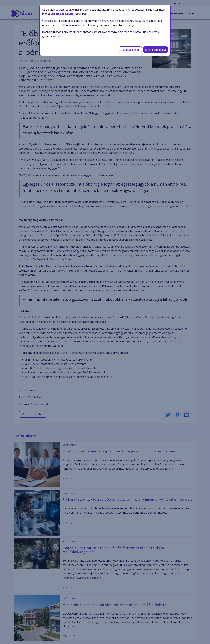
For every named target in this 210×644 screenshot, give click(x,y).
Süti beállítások (130, 50)
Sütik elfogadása (155, 50)
